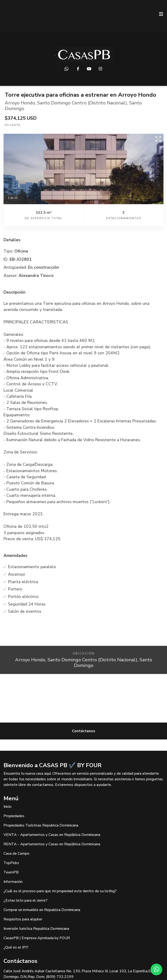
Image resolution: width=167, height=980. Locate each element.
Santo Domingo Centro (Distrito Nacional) (82, 103)
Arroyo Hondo (20, 103)
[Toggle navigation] (161, 14)
